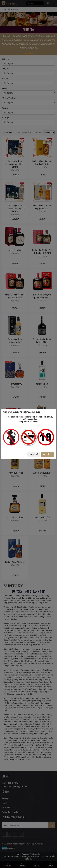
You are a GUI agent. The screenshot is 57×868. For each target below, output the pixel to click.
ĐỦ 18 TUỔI (47, 454)
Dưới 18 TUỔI (34, 454)
